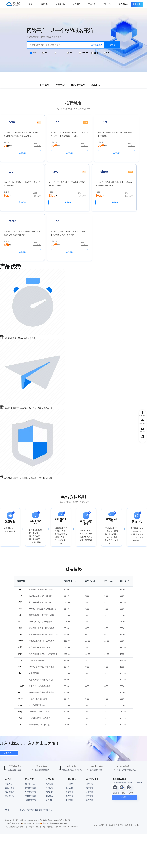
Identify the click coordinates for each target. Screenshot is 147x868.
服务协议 (49, 754)
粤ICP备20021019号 (30, 782)
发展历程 (69, 746)
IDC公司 (39, 768)
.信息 (20, 676)
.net (58, 53)
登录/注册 (137, 4)
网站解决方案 (31, 746)
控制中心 (89, 742)
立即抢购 (17, 156)
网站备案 (49, 750)
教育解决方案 (31, 754)
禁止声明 (138, 783)
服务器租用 (10, 750)
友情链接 (69, 758)
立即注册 (8, 711)
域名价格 (96, 85)
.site (20, 683)
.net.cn (20, 651)
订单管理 (89, 750)
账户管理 (89, 758)
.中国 (20, 605)
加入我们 (69, 754)
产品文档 (49, 742)
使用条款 (119, 783)
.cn (46, 53)
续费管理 (89, 746)
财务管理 (89, 754)
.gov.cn (20, 599)
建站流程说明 (78, 85)
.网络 (20, 612)
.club (20, 638)
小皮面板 (21, 768)
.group (20, 663)
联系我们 (69, 750)
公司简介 (69, 742)
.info (20, 573)
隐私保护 (110, 783)
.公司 (96, 53)
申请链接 (48, 768)
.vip (20, 619)
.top (71, 53)
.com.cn (85, 53)
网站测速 (30, 768)
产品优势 (60, 85)
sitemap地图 (99, 783)
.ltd (20, 631)
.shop (20, 670)
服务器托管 (10, 754)
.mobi (20, 580)
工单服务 (49, 758)
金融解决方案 (31, 758)
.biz (107, 53)
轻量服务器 (10, 746)
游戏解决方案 (31, 742)
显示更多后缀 (97, 45)
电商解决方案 (31, 750)
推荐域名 (45, 85)
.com (34, 53)
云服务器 (9, 742)
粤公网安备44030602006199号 (54, 782)
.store (20, 625)
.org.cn (20, 657)
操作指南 (49, 746)
